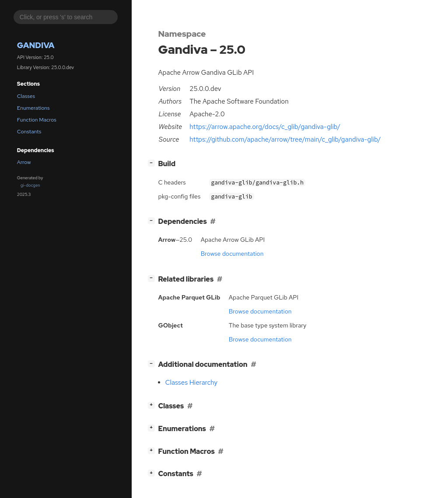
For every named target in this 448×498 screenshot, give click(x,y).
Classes (26, 96)
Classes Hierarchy (192, 383)
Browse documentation (232, 254)
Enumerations (33, 108)
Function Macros (37, 120)
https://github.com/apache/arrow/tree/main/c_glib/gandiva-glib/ (285, 139)
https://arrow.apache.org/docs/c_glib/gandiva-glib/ (265, 127)
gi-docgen (30, 185)
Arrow (24, 162)
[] (153, 163)
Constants (29, 132)
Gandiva (36, 45)
